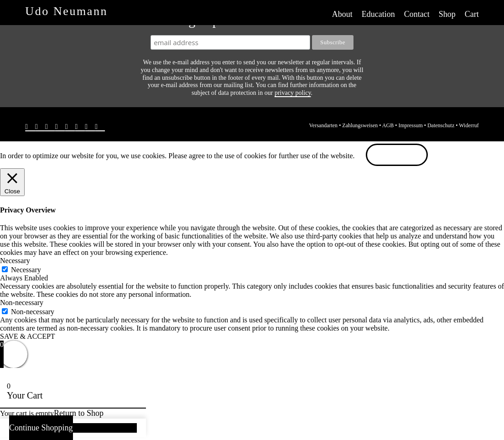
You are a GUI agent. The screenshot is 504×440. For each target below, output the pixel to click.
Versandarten (323, 125)
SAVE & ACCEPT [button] (28, 336)
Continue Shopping (41, 428)
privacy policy (293, 93)
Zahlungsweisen (360, 125)
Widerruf (469, 125)
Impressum (410, 125)
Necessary (26, 270)
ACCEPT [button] (397, 156)
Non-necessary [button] (22, 303)
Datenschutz (441, 125)
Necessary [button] (15, 261)
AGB (388, 125)
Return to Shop (79, 413)
